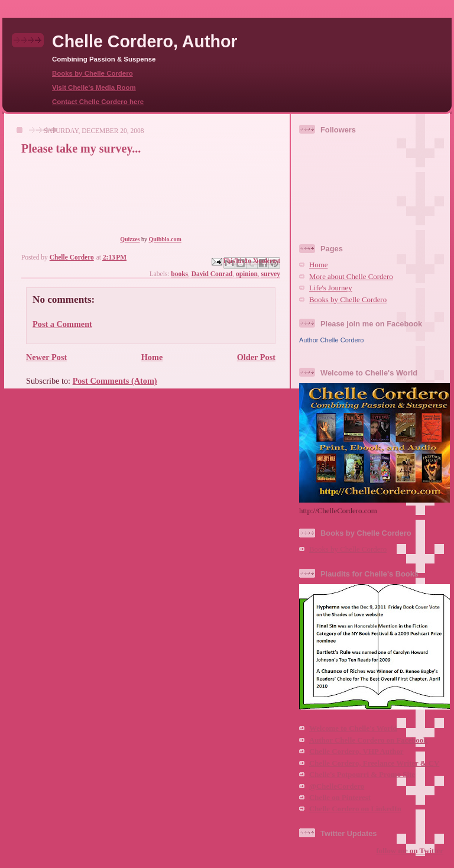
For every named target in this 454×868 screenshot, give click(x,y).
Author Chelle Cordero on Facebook (368, 740)
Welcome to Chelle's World (353, 728)
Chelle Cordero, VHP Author (356, 752)
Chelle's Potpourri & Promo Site (362, 775)
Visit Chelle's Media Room (94, 88)
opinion (247, 274)
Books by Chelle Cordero (93, 73)
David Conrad (212, 274)
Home (152, 357)
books (179, 274)
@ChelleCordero (337, 786)
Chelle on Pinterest (340, 798)
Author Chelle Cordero (331, 340)
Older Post (256, 357)
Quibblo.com (165, 239)
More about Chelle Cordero (351, 277)
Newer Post (46, 357)
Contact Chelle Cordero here (98, 102)
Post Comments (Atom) (115, 381)
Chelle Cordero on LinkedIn (355, 809)
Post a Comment (62, 324)
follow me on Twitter (410, 851)
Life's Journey (331, 288)
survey (271, 274)
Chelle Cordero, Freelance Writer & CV (374, 763)
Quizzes (130, 239)
